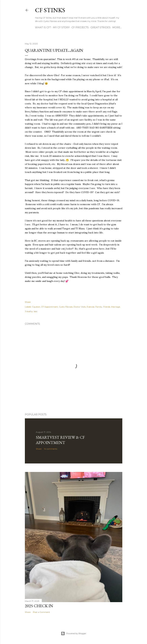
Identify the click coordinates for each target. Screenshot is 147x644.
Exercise (91, 307)
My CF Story (61, 27)
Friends (107, 307)
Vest (35, 311)
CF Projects (80, 27)
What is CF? (43, 27)
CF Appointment (49, 307)
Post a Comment (41, 612)
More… (117, 27)
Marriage (116, 307)
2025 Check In (39, 606)
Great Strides (100, 27)
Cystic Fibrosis (66, 307)
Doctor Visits (80, 307)
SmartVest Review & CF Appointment (60, 440)
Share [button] (28, 302)
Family (99, 307)
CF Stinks (50, 10)
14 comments (51, 449)
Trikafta (29, 311)
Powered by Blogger (74, 633)
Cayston (36, 307)
